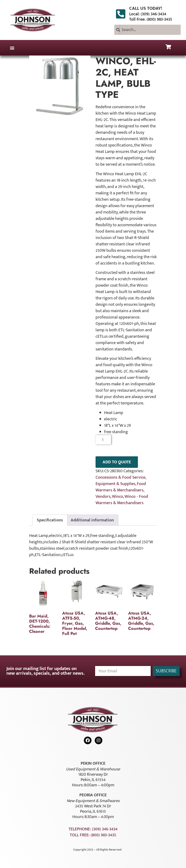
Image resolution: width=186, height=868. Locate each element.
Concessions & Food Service (120, 477)
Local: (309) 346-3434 (148, 14)
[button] (12, 48)
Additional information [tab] (92, 520)
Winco (117, 497)
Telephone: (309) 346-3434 (93, 829)
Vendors (103, 497)
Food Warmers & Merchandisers (121, 487)
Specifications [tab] (50, 520)
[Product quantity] (103, 440)
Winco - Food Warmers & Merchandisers (122, 500)
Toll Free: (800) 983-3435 (151, 19)
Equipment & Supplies (115, 484)
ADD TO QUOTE (117, 462)
